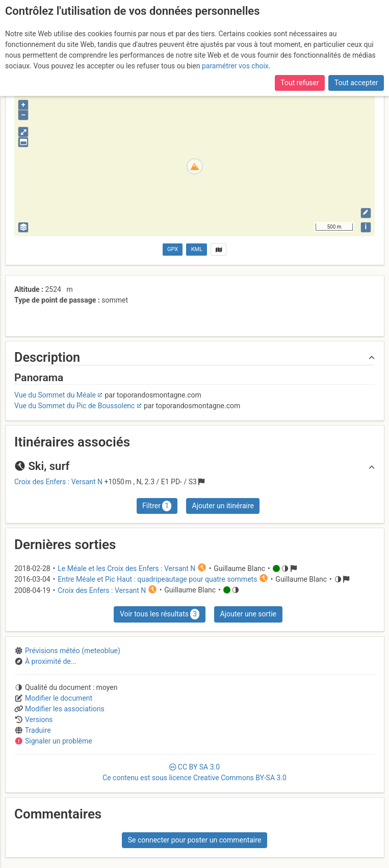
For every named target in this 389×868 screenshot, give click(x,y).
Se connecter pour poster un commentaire (195, 840)
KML (197, 249)
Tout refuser (300, 83)
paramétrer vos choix (235, 66)
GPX (173, 249)
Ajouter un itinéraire (223, 506)
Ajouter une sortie (248, 614)
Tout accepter (356, 83)
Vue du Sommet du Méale (55, 395)
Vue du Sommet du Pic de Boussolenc (74, 406)
